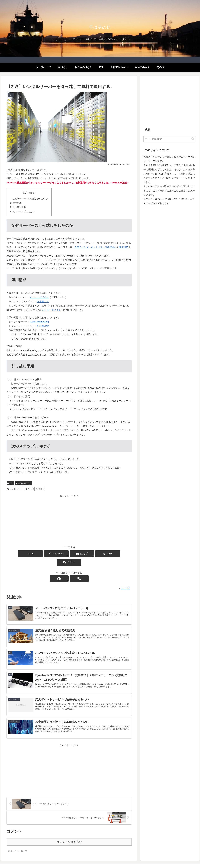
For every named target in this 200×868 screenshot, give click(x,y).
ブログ (40, 489)
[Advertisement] (69, 520)
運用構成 (17, 203)
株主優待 (124, 247)
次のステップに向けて (24, 211)
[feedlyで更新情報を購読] (65, 570)
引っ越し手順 (19, 207)
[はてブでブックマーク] (69, 553)
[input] (170, 139)
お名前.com (43, 301)
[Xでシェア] (27, 553)
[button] (111, 553)
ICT (10, 483)
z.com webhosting (39, 321)
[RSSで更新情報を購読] (73, 570)
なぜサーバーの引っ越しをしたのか (30, 199)
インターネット (15, 489)
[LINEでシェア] (90, 553)
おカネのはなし (23, 483)
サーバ (30, 489)
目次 (25, 193)
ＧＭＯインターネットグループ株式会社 (96, 247)
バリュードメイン (39, 297)
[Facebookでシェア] (48, 553)
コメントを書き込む (69, 832)
